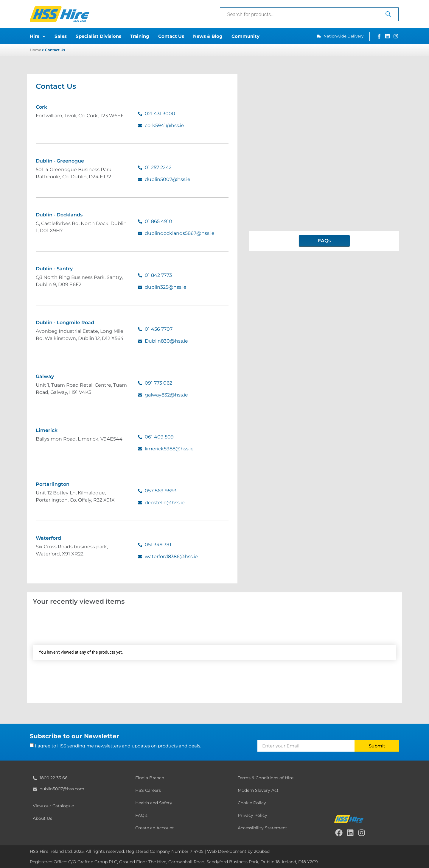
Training (140, 36)
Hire (38, 36)
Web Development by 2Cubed (238, 851)
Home (35, 50)
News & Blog (208, 36)
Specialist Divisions (98, 36)
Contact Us (171, 36)
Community (245, 36)
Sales (61, 36)
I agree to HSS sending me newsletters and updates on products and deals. (118, 746)
